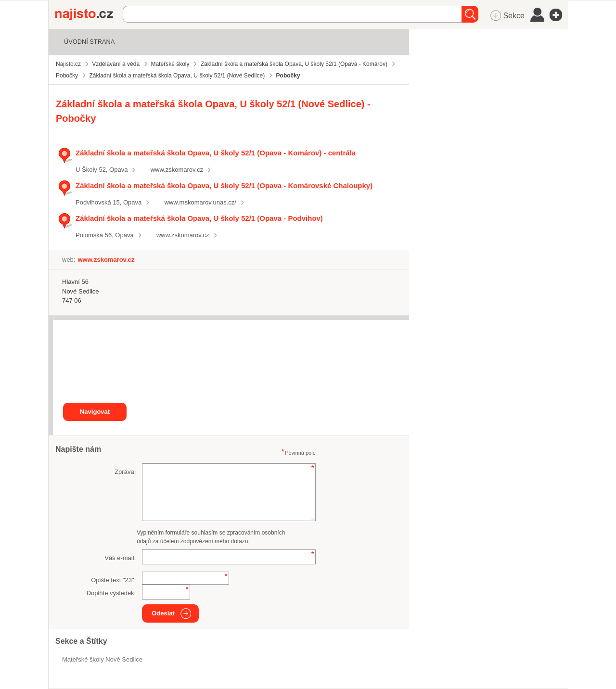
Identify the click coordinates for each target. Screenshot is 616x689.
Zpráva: (125, 472)
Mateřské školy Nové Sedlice (102, 659)
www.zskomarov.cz (177, 170)
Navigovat (95, 412)
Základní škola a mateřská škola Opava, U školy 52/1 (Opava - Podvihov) (199, 218)
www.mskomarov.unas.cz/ (200, 202)
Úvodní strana (89, 42)
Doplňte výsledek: (111, 593)
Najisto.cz (89, 14)
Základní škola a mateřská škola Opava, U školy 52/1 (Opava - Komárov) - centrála (216, 153)
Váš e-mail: (120, 558)
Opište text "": (113, 580)
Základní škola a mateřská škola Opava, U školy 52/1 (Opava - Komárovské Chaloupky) (224, 185)
